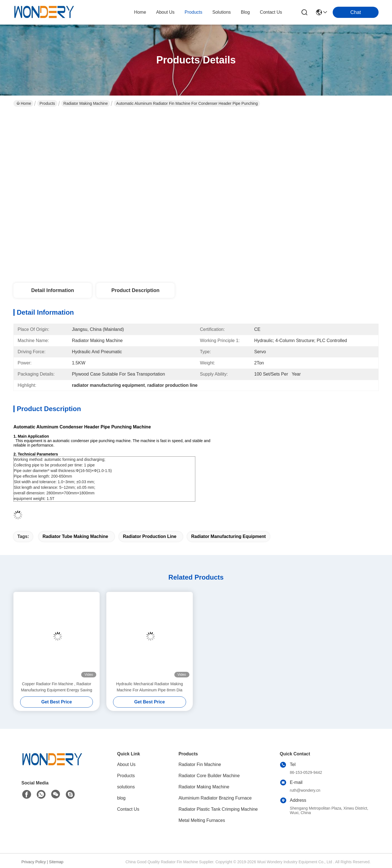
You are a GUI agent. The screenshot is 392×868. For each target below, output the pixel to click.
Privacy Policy (34, 862)
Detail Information (52, 290)
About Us (126, 764)
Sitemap (56, 862)
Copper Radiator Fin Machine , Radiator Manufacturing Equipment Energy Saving (57, 687)
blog (245, 12)
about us (165, 12)
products (193, 12)
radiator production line (150, 536)
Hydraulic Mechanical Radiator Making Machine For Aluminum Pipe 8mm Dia (150, 687)
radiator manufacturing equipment (228, 536)
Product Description (135, 290)
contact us (271, 12)
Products (47, 103)
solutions (222, 12)
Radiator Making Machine (86, 103)
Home (140, 12)
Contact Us (128, 809)
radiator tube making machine (75, 536)
